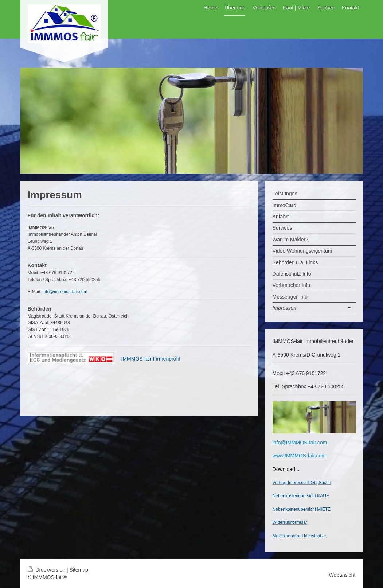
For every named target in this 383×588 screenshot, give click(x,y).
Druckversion (47, 570)
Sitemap (79, 570)
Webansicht (342, 575)
